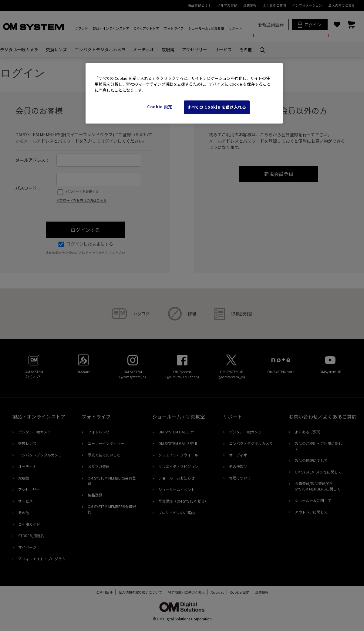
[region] (184, 93)
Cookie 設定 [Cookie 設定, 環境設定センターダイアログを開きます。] (160, 107)
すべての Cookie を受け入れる (217, 107)
